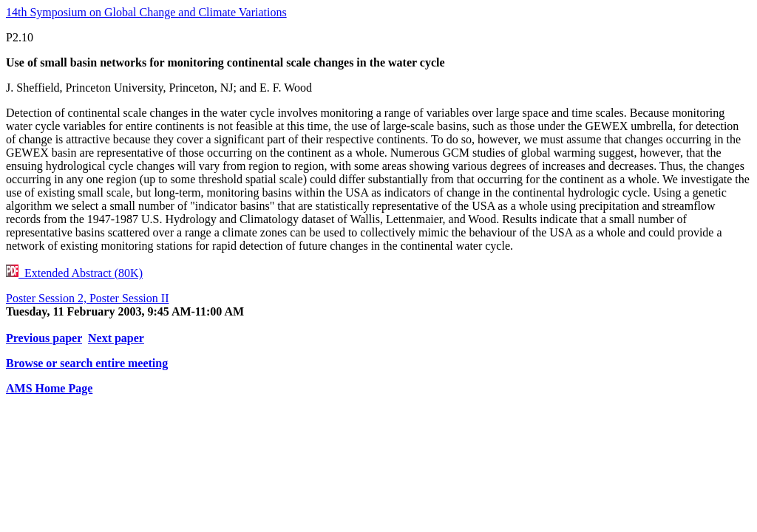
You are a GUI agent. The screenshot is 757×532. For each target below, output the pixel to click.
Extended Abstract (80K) (74, 273)
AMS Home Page (49, 388)
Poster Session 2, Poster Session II (87, 298)
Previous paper (44, 338)
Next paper (116, 338)
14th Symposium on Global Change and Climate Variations (146, 12)
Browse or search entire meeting (87, 363)
